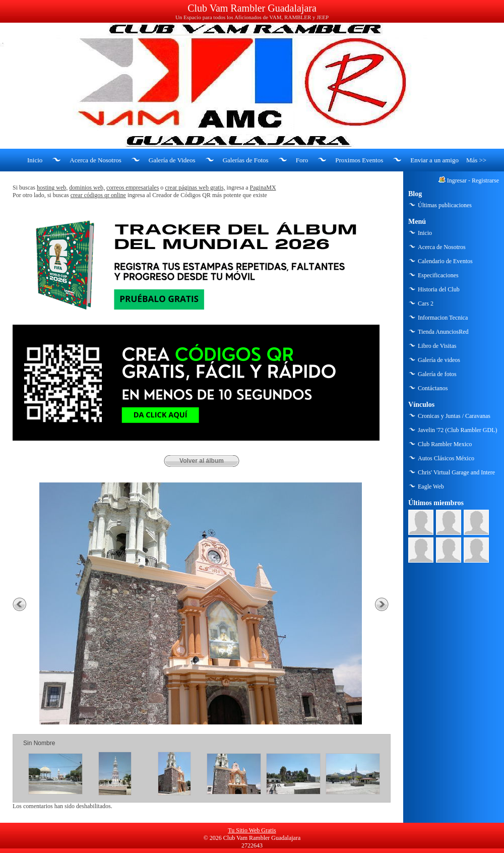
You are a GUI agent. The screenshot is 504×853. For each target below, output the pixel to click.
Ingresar (457, 180)
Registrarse (485, 180)
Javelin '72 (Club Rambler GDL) (457, 430)
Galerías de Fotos (246, 160)
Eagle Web (431, 486)
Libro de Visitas (437, 346)
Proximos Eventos (359, 160)
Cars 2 (426, 303)
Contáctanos (433, 388)
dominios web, (87, 188)
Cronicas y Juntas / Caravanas (454, 416)
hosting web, (52, 188)
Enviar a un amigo (434, 160)
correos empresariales (133, 188)
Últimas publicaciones (445, 205)
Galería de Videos (172, 160)
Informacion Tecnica (443, 318)
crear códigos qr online (98, 195)
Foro (302, 160)
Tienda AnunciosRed (443, 332)
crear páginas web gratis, (195, 188)
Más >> (476, 160)
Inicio (35, 160)
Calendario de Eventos (445, 261)
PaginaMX (263, 188)
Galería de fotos (437, 374)
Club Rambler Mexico (445, 444)
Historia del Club (439, 289)
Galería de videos (439, 360)
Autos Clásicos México (446, 458)
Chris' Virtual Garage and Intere (456, 472)
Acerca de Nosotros (96, 160)
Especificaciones (438, 275)
